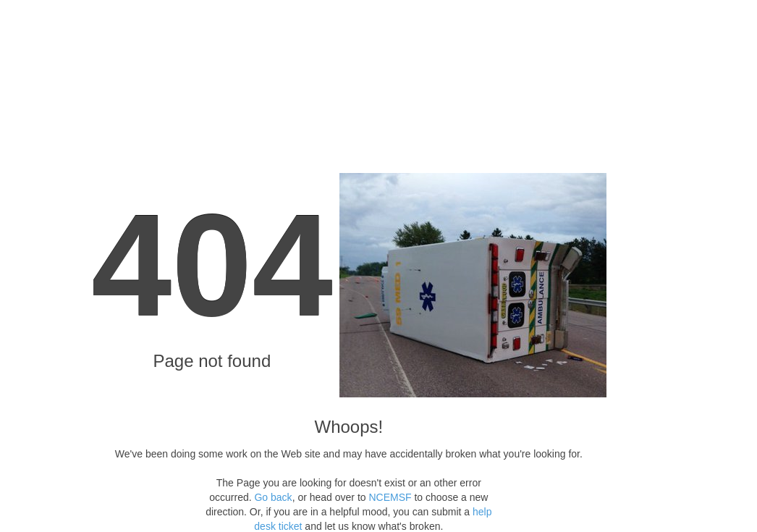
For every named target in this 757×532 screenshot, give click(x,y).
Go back (273, 497)
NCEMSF (390, 497)
